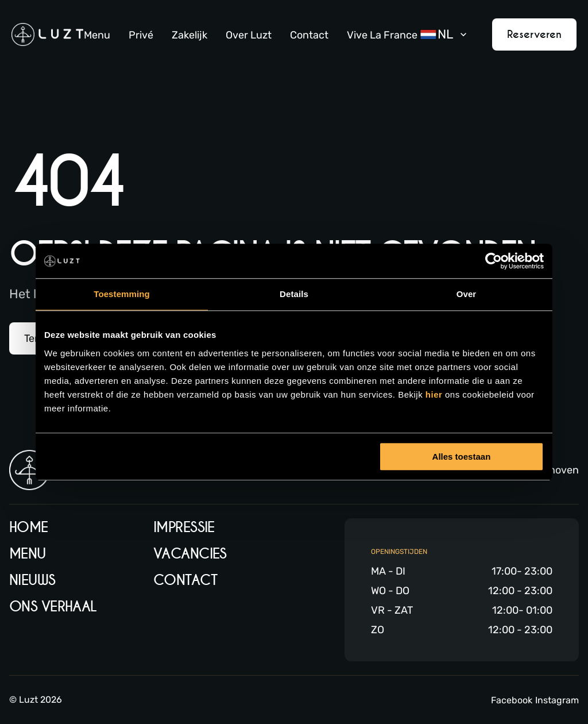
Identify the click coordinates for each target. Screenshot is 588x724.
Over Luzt (249, 35)
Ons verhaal (53, 606)
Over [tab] (467, 294)
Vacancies (190, 554)
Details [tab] (294, 294)
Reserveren (534, 34)
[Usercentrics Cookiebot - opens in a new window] (494, 261)
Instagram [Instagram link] (557, 700)
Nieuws (32, 580)
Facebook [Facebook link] (512, 700)
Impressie (184, 527)
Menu (97, 35)
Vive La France (382, 35)
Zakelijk (189, 35)
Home (29, 527)
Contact (309, 35)
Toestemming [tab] (122, 294)
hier (435, 394)
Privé (141, 35)
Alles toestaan (462, 457)
